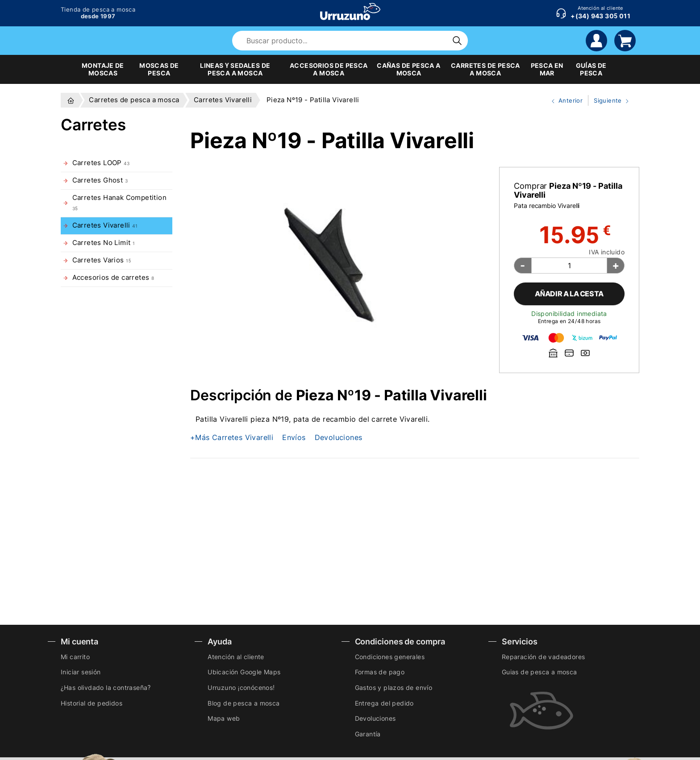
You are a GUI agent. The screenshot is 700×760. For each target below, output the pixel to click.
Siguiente (609, 101)
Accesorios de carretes (113, 278)
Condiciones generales (390, 657)
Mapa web (224, 718)
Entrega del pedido (384, 703)
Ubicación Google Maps (244, 672)
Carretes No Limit (104, 243)
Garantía (368, 734)
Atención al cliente (236, 657)
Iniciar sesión (81, 672)
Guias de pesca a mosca (540, 672)
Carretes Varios (102, 260)
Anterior (563, 101)
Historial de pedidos (92, 703)
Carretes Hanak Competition (119, 202)
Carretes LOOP (101, 163)
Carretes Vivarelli (105, 225)
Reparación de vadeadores (544, 657)
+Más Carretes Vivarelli (232, 437)
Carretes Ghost (100, 180)
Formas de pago (380, 672)
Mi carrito (75, 657)
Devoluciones (339, 437)
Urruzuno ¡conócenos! (241, 687)
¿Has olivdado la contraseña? (106, 687)
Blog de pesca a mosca (244, 703)
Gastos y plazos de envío (394, 687)
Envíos (294, 437)
